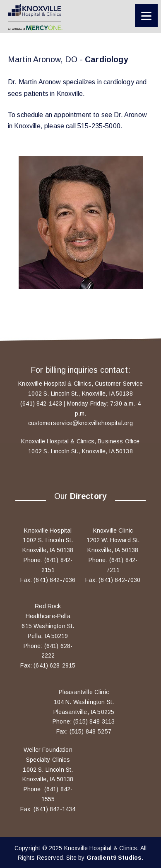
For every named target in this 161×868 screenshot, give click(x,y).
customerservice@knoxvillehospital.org (81, 423)
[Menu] (146, 16)
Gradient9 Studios (114, 858)
